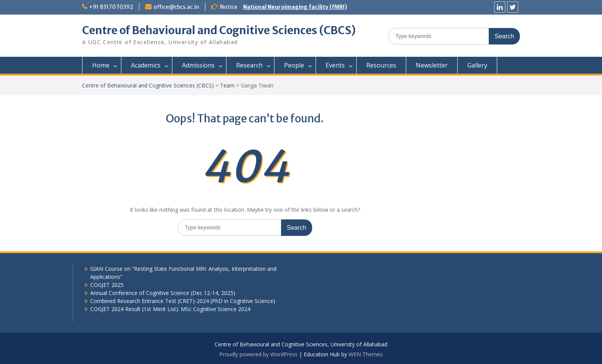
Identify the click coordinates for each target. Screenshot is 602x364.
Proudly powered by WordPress (258, 354)
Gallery (477, 65)
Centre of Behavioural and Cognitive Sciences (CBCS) (219, 30)
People (294, 65)
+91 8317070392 (111, 7)
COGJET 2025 (107, 285)
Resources (381, 65)
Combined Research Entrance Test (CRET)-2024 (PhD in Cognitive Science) (183, 301)
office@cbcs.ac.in (176, 7)
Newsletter (432, 65)
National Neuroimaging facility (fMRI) (295, 7)
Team (227, 85)
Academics (146, 65)
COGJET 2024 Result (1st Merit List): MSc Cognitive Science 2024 (170, 309)
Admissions (198, 65)
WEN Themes (366, 354)
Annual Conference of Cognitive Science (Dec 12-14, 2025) (163, 293)
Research (249, 65)
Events (335, 65)
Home (101, 65)
